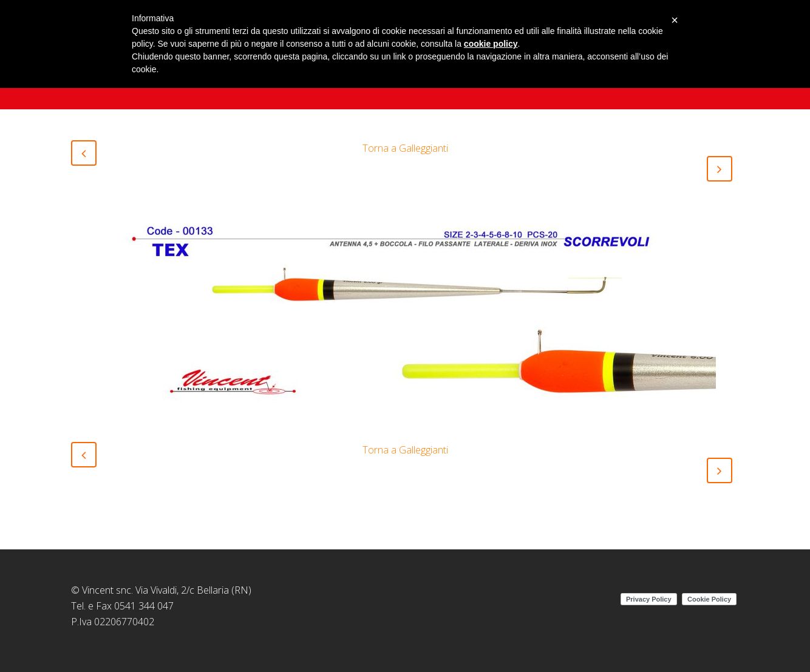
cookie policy (491, 44)
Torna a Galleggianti (405, 148)
